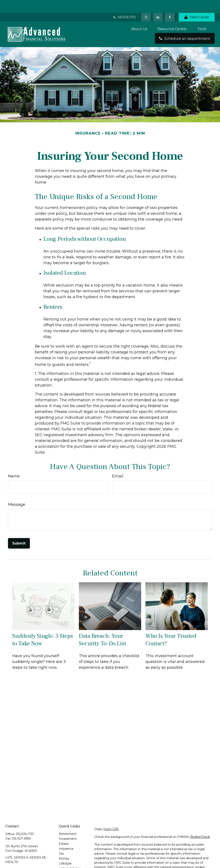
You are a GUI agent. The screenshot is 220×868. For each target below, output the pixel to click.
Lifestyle (65, 851)
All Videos (66, 860)
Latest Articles (70, 856)
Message (17, 492)
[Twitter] (146, 4)
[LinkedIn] (158, 4)
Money (64, 846)
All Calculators (69, 865)
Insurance (66, 836)
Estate (64, 831)
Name (14, 463)
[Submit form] (19, 530)
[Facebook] (170, 4)
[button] (139, 16)
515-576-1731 (124, 4)
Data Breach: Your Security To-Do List (102, 627)
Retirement (68, 821)
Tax (61, 841)
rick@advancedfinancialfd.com (28, 857)
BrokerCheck (200, 824)
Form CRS (111, 816)
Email (118, 463)
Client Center (197, 4)
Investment (68, 826)
